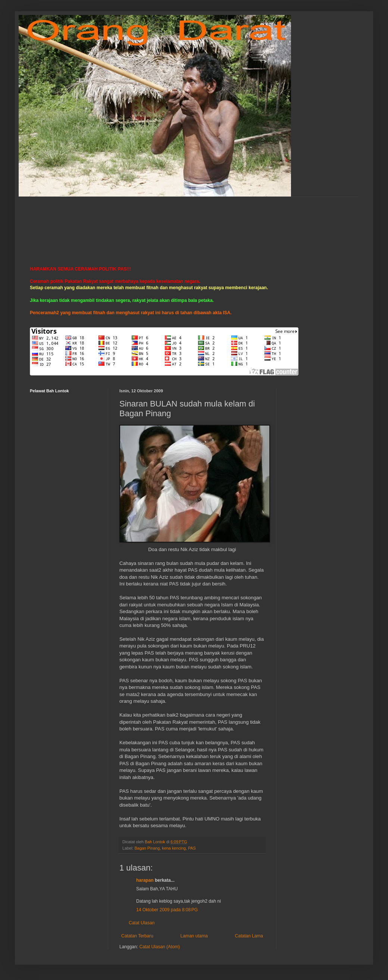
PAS (192, 848)
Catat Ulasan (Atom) (159, 947)
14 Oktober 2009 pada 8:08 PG (167, 910)
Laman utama (194, 936)
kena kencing (174, 848)
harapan (145, 880)
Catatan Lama (249, 936)
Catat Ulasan (142, 923)
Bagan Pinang (147, 848)
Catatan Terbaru (137, 936)
